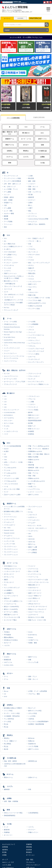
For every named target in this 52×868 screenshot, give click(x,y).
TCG (5, 585)
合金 (30, 244)
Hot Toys (6, 307)
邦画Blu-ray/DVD (34, 478)
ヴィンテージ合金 (34, 309)
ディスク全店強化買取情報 (12, 446)
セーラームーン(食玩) (11, 612)
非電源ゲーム (8, 203)
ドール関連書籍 (33, 324)
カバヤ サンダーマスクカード (38, 607)
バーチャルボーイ (10, 525)
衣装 (30, 789)
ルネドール (32, 357)
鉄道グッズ (32, 426)
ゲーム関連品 (33, 552)
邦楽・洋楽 (32, 476)
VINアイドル (8, 662)
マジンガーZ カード (35, 590)
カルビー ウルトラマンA (36, 612)
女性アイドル (42, 139)
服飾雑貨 (7, 789)
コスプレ (26, 157)
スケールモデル (9, 418)
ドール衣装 (32, 322)
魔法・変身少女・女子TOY (10, 133)
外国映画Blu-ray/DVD (35, 451)
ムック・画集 (8, 211)
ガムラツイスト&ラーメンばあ (38, 580)
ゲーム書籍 (7, 192)
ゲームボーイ (8, 536)
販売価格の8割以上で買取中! (13, 708)
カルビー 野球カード (35, 596)
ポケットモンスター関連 (12, 489)
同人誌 (6, 724)
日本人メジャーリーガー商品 (13, 813)
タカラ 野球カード (34, 598)
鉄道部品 (31, 434)
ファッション (8, 224)
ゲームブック (33, 222)
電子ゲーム (32, 544)
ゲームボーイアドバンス (12, 538)
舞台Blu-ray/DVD (34, 470)
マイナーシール (33, 577)
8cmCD (6, 449)
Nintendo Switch (9, 530)
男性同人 (26, 151)
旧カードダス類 (33, 571)
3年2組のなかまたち (10, 324)
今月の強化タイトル (10, 566)
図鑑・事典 (32, 189)
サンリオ (7, 374)
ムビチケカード (33, 615)
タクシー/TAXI (9, 423)
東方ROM (31, 738)
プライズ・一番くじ (35, 241)
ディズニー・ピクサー (11, 263)
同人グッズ (32, 708)
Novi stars (7, 335)
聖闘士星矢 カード (34, 585)
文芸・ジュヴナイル (35, 192)
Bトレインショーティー (11, 410)
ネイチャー (32, 200)
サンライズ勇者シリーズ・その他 (39, 298)
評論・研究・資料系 (10, 761)
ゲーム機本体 (33, 550)
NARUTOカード (33, 588)
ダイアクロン (8, 260)
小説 (5, 205)
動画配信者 (7, 660)
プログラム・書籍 (34, 694)
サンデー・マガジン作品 (12, 713)
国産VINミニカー (34, 415)
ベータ (6, 487)
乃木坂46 (7, 632)
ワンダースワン (33, 531)
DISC (42, 133)
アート (6, 676)
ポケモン (31, 265)
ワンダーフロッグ (34, 359)
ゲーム (6, 679)
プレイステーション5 (35, 507)
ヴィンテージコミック (11, 176)
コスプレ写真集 (33, 746)
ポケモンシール (9, 577)
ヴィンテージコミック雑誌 (12, 178)
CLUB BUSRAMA (10, 412)
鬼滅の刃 (31, 268)
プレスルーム (30, 862)
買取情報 (29, 847)
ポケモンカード (9, 574)
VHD (5, 457)
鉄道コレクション (34, 429)
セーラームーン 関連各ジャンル (38, 384)
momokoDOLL (8, 340)
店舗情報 (29, 844)
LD (5, 454)
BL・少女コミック (10, 187)
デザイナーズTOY (34, 255)
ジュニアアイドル (34, 489)
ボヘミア (5, 860)
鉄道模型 (31, 431)
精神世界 (31, 197)
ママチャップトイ (34, 340)
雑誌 (30, 211)
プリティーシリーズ (35, 374)
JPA (5, 241)
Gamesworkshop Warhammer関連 (38, 219)
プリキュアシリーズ (10, 384)
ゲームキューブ (9, 522)
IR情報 (4, 855)
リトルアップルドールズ (36, 349)
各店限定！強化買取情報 (36, 724)
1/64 (5, 407)
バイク (6, 434)
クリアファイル (33, 569)
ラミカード (32, 566)
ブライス (31, 330)
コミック (7, 195)
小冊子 (30, 208)
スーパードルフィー (10, 353)
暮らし (30, 205)
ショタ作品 (32, 716)
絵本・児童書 (8, 200)
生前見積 (29, 850)
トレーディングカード (11, 596)
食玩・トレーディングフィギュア (39, 263)
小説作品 (31, 719)
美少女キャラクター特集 (36, 617)
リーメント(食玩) (34, 354)
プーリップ (32, 332)
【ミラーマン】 (9, 297)
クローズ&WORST (10, 252)
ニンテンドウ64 (9, 520)
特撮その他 (32, 295)
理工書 (30, 195)
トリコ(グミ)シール (10, 604)
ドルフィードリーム (10, 361)
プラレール (32, 399)
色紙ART (7, 598)
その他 (42, 163)
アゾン (6, 345)
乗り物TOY (26, 133)
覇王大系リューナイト (11, 281)
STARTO (7, 657)
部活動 (4, 852)
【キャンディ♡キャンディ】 (13, 286)
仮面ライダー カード (35, 593)
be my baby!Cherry (10, 337)
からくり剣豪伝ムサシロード (13, 246)
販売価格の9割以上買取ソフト (14, 511)
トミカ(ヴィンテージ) (11, 431)
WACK (30, 632)
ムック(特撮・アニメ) (11, 189)
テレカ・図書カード (10, 741)
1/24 (5, 402)
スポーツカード (33, 601)
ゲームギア (32, 523)
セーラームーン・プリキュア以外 (15, 382)
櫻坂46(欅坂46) (9, 637)
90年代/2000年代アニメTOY (37, 303)
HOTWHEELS (8, 415)
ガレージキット (33, 252)
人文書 (30, 176)
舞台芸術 (31, 178)
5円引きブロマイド (34, 604)
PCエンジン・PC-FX (35, 525)
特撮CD (31, 462)
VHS (5, 460)
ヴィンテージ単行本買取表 (12, 181)
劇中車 (30, 412)
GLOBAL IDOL (9, 665)
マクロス (31, 279)
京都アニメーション (10, 273)
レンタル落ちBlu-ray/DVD (37, 481)
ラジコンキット (33, 407)
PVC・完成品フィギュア (36, 238)
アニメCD (7, 470)
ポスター (26, 145)
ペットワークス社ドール (36, 335)
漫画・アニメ (33, 676)
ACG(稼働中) (8, 590)
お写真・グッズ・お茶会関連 (38, 691)
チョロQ (7, 426)
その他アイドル (33, 640)
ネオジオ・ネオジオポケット (38, 528)
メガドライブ (33, 515)
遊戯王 (6, 580)
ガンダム (31, 276)
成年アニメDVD (33, 495)
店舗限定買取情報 (39, 117)
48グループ (7, 643)
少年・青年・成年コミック (12, 184)
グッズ (6, 827)
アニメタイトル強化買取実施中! (38, 722)
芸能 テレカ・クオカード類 (37, 620)
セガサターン (33, 517)
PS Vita (30, 512)
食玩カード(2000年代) (11, 609)
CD (5, 694)
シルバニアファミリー (11, 376)
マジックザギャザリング (12, 588)
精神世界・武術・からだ (36, 468)
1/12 (5, 396)
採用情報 (5, 847)
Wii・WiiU (7, 528)
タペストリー (8, 835)
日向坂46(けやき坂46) (11, 640)
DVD (5, 696)
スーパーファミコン (10, 517)
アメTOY (31, 260)
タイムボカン (8, 257)
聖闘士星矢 (32, 273)
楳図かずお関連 (33, 457)
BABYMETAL (33, 635)
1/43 (5, 404)
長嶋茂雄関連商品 (10, 816)
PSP (29, 509)
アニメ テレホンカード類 (12, 617)
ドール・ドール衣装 (10, 322)
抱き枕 (6, 749)
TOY (26, 127)
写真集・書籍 (33, 643)
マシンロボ (7, 268)
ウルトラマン (33, 287)
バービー (31, 327)
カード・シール (26, 139)
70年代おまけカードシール (12, 569)
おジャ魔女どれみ (10, 244)
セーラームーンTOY (10, 379)
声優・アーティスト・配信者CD (39, 449)
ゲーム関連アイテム (10, 255)
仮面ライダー (33, 284)
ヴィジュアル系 (33, 662)
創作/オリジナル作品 (35, 711)
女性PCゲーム (33, 777)
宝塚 (42, 145)
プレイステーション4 (11, 555)
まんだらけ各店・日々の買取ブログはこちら (26, 37)
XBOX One (32, 542)
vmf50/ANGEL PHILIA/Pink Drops (14, 343)
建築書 (6, 216)
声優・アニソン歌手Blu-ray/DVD (39, 446)
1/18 (5, 399)
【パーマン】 (8, 289)
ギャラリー (32, 830)
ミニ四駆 (31, 402)
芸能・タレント (33, 187)
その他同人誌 (42, 151)
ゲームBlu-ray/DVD (10, 473)
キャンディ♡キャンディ (36, 362)
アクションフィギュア (11, 310)
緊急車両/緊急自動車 (35, 421)
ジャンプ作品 (8, 711)
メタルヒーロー (33, 292)
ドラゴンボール (9, 265)
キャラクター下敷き (10, 620)
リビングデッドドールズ (36, 351)
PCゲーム (10, 157)
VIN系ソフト (32, 487)
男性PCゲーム (8, 777)
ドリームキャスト (34, 520)
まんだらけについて (9, 844)
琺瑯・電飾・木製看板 (11, 801)
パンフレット (33, 213)
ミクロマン (7, 271)
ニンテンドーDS (9, 541)
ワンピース (32, 271)
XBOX (30, 536)
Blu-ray (6, 691)
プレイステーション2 (11, 549)
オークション (30, 855)
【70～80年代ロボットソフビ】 (14, 295)
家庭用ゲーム (10, 139)
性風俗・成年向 (9, 197)
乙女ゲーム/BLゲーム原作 (12, 495)
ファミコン (7, 514)
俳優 (30, 660)
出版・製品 (30, 860)
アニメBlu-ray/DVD (10, 468)
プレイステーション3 (11, 552)
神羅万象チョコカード (11, 615)
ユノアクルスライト (35, 343)
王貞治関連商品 (33, 813)
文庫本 (30, 203)
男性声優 (31, 465)
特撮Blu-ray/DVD (34, 460)
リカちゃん (32, 346)
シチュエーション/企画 (11, 478)
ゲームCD (7, 476)
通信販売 (29, 852)
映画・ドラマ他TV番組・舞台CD (39, 454)
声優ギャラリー (33, 832)
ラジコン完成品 (33, 410)
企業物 (42, 157)
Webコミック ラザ (8, 862)
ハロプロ (7, 645)
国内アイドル (33, 657)
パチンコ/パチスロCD (11, 484)
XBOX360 (31, 539)
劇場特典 (7, 830)
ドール (42, 127)
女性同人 (10, 151)
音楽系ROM (32, 744)
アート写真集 (8, 222)
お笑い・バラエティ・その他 (13, 462)
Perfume (31, 637)
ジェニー (7, 351)
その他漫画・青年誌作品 (12, 716)
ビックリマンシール (35, 574)
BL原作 (6, 451)
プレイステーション (10, 546)
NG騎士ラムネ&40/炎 (35, 306)
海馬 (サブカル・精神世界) (37, 224)
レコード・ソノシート (35, 492)
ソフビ (30, 246)
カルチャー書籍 (9, 213)
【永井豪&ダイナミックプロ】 (14, 300)
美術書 (6, 219)
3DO (30, 534)
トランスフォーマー (35, 282)
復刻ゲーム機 (33, 547)
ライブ (6, 492)
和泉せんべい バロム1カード (37, 609)
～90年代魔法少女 (10, 284)
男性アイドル (10, 145)
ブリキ (30, 257)
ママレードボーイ (34, 376)
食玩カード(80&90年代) (11, 607)
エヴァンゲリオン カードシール (38, 582)
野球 (10, 163)
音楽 (5, 227)
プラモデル (32, 249)
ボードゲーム (33, 216)
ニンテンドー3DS (9, 544)
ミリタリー (32, 184)
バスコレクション (34, 396)
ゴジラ (6, 292)
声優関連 (7, 832)
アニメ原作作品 (9, 719)
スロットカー (8, 421)
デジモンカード (9, 582)
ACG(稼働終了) (9, 593)
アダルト (7, 465)
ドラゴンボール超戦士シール (13, 601)
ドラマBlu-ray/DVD (10, 481)
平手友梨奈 (7, 635)
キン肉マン (7, 249)
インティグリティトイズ (12, 348)
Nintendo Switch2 (9, 533)
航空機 (30, 423)
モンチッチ (32, 379)
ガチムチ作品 (33, 713)
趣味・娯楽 (32, 181)
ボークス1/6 (32, 338)
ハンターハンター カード (12, 571)
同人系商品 (7, 744)
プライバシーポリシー (33, 865)
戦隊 (30, 290)
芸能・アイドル (33, 473)
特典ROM (31, 741)
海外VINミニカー (34, 418)
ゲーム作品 (7, 722)
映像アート (32, 484)
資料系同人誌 (33, 761)
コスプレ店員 (6, 865)
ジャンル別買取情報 (13, 118)
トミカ (6, 429)
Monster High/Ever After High (13, 332)
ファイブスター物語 (35, 300)
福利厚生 (5, 850)
